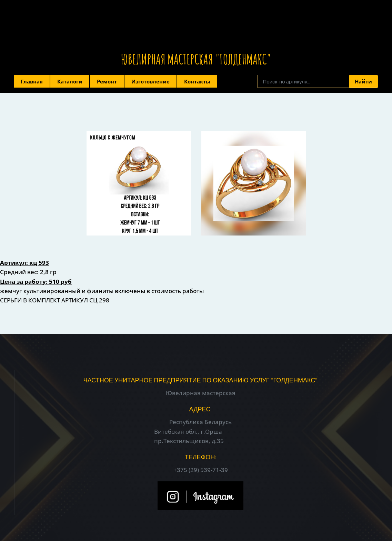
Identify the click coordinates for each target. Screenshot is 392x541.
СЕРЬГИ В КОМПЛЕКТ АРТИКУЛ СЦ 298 (55, 300)
